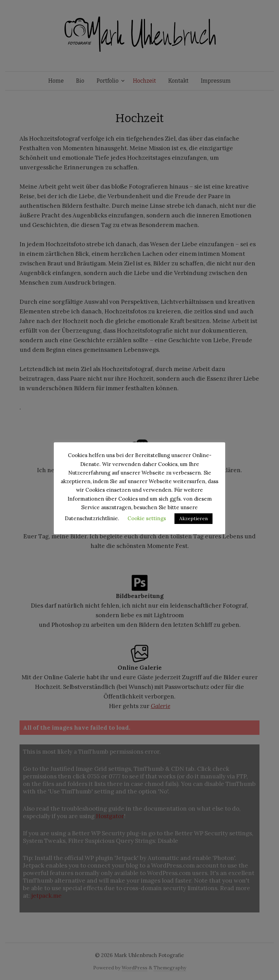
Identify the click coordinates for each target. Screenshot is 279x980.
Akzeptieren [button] (193, 518)
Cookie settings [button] (147, 518)
